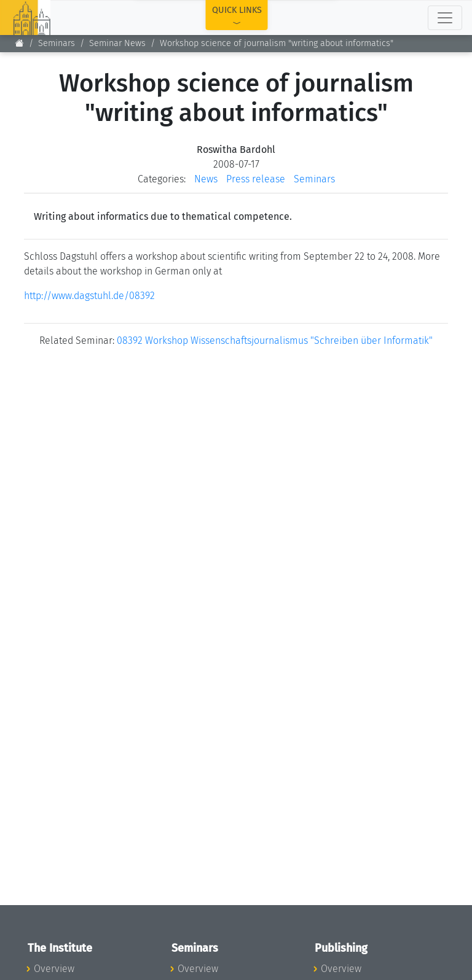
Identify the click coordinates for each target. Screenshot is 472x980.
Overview (54, 969)
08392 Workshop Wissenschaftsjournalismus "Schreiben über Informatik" (275, 340)
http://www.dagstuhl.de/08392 (89, 296)
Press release (256, 179)
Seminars (57, 43)
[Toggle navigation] (445, 18)
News (206, 179)
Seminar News (117, 43)
